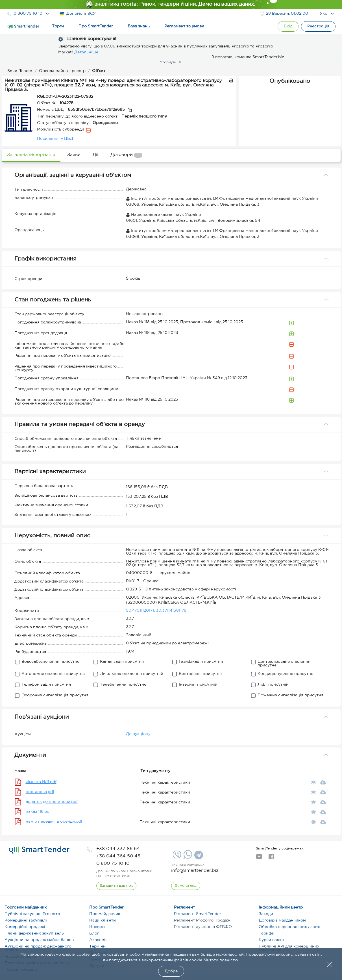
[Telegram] (198, 857)
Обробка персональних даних (289, 927)
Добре (171, 971)
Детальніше (86, 52)
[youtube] (259, 858)
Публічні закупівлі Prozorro (32, 914)
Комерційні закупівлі (26, 920)
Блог (94, 933)
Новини (97, 927)
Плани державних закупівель (34, 933)
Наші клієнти (103, 920)
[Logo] (23, 27)
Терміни (97, 946)
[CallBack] (116, 886)
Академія (98, 940)
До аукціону (138, 734)
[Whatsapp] (187, 858)
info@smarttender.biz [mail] (195, 871)
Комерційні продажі (25, 927)
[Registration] (318, 26)
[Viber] (176, 857)
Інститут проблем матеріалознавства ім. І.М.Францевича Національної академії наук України (222, 199)
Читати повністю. (222, 960)
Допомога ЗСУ (78, 14)
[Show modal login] (287, 26)
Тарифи (267, 933)
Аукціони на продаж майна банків (39, 940)
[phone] (118, 849)
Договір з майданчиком (282, 920)
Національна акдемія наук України (164, 215)
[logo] (39, 850)
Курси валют (272, 940)
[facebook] (271, 858)
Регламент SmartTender (198, 914)
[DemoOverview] (186, 886)
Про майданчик (105, 914)
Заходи (266, 914)
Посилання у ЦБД (55, 139)
